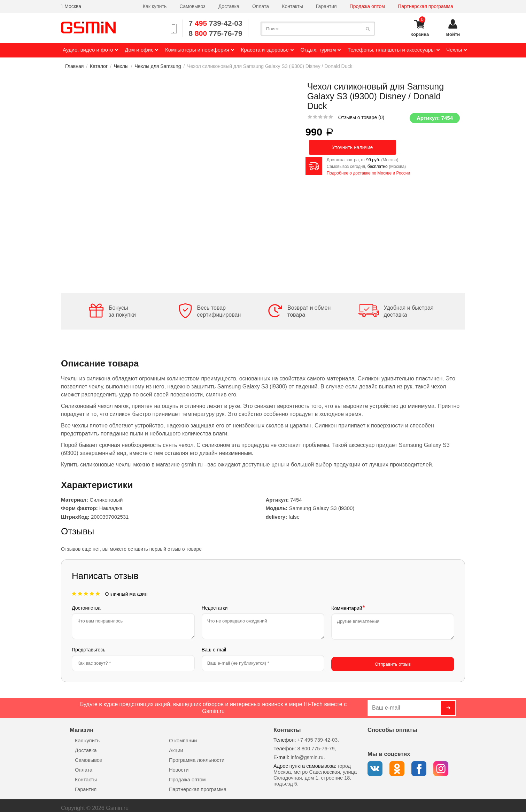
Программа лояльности (197, 755)
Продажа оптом (367, 6)
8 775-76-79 (216, 33)
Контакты (292, 6)
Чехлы (121, 66)
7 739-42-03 (216, 23)
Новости (179, 765)
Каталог (99, 66)
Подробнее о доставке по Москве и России (368, 173)
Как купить (155, 6)
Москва (73, 6)
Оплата (261, 6)
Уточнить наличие (352, 147)
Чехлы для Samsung (158, 66)
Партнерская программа (426, 6)
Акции (176, 745)
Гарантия (326, 6)
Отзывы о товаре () (361, 117)
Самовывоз (192, 6)
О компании (183, 735)
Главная (74, 66)
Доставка (229, 6)
